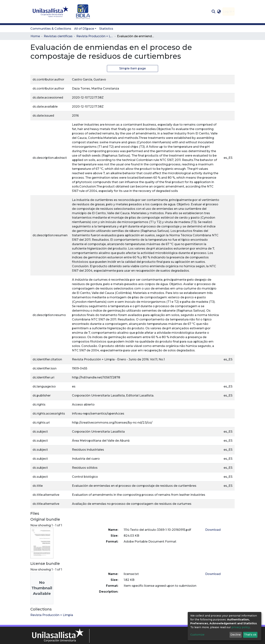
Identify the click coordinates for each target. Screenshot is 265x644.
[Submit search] (213, 12)
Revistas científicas (58, 36)
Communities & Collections (51, 29)
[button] (219, 12)
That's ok (250, 635)
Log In (227, 12)
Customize (197, 635)
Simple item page (132, 68)
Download (213, 530)
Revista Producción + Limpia (95, 36)
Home (35, 36)
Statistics (106, 29)
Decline (236, 635)
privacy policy (241, 627)
